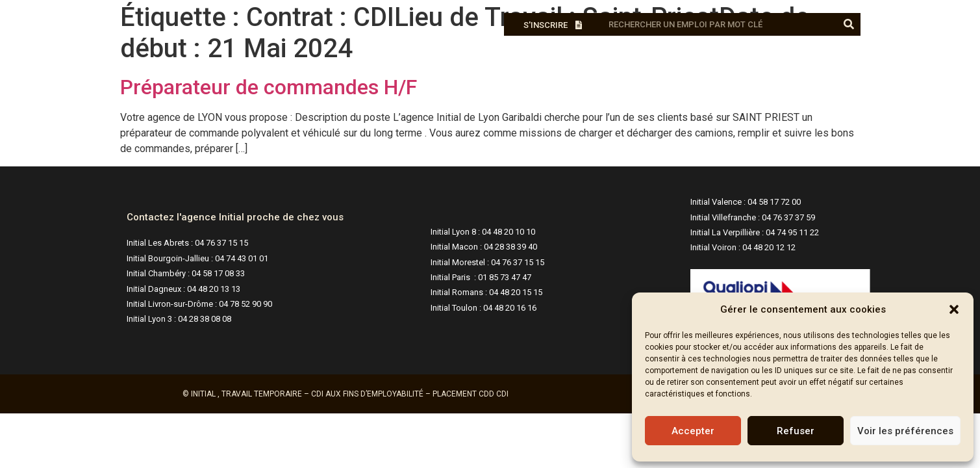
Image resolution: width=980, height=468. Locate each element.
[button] (954, 309)
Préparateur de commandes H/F (269, 87)
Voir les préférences (905, 431)
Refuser (796, 431)
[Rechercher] (849, 24)
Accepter (693, 431)
